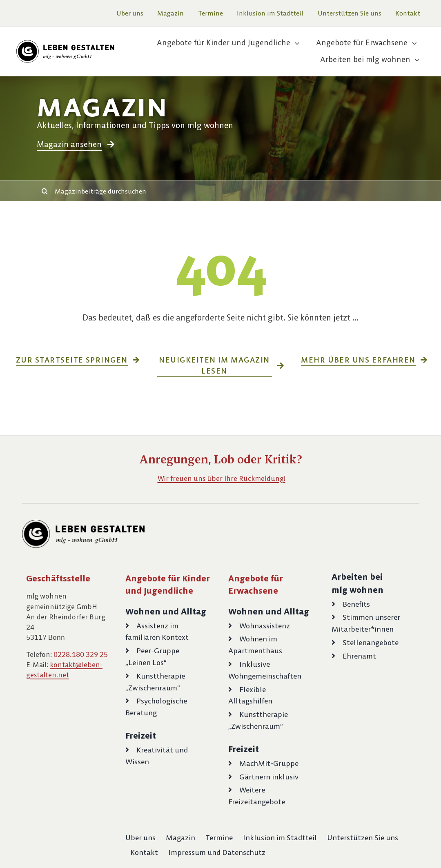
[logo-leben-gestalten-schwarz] (65, 43)
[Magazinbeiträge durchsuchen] (232, 191)
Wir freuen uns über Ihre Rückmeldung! (222, 479)
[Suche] (45, 191)
